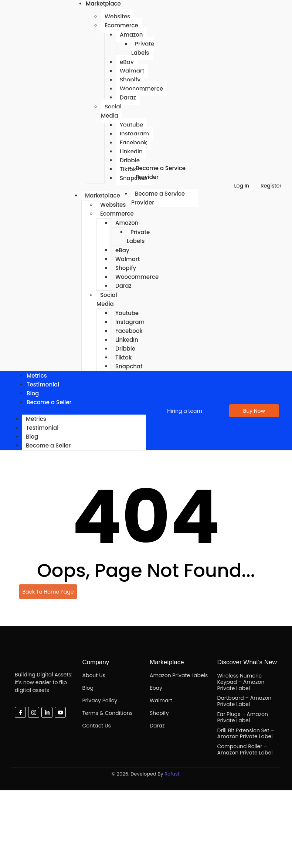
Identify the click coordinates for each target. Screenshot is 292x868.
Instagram (134, 134)
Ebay (156, 688)
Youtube (131, 125)
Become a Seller (49, 402)
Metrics (36, 419)
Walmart (132, 71)
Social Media (111, 111)
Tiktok (123, 357)
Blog (32, 437)
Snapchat (129, 366)
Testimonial (43, 384)
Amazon (131, 35)
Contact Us (97, 726)
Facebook (133, 143)
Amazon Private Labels (179, 675)
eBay (127, 62)
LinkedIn (131, 151)
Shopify (130, 80)
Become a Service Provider (161, 173)
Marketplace (103, 195)
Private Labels (143, 48)
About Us (94, 675)
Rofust (172, 774)
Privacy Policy (100, 700)
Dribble (125, 349)
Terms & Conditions (108, 713)
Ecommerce (121, 25)
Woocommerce (141, 89)
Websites (117, 16)
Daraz (128, 97)
